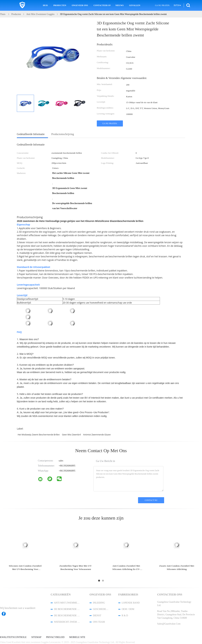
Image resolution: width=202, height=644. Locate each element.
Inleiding (99, 603)
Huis (45, 5)
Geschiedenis (101, 609)
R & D (125, 616)
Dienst (97, 616)
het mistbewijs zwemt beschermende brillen (39, 435)
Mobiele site (77, 637)
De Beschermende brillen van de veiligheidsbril (67, 609)
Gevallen (135, 5)
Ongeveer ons (80, 5)
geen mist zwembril (71, 435)
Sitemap (36, 637)
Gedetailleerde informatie (31, 134)
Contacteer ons (102, 5)
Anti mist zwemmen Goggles (67, 603)
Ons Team (99, 622)
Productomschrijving (63, 134)
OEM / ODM (128, 609)
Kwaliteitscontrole (13, 637)
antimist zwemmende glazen (97, 435)
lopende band (131, 603)
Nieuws (119, 5)
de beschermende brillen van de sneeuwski (67, 616)
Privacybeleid (55, 637)
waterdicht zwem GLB (67, 622)
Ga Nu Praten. (162, 5)
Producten (60, 5)
